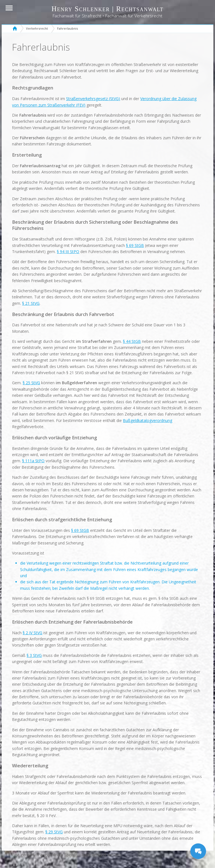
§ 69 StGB (135, 245)
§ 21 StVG (31, 303)
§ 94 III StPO (68, 252)
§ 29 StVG (54, 832)
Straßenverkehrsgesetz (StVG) (93, 99)
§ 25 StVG (31, 383)
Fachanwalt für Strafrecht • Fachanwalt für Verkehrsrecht (107, 16)
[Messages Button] (198, 851)
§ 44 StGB (132, 341)
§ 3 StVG (34, 655)
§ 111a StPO (33, 461)
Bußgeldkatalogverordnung (148, 420)
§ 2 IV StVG (32, 633)
